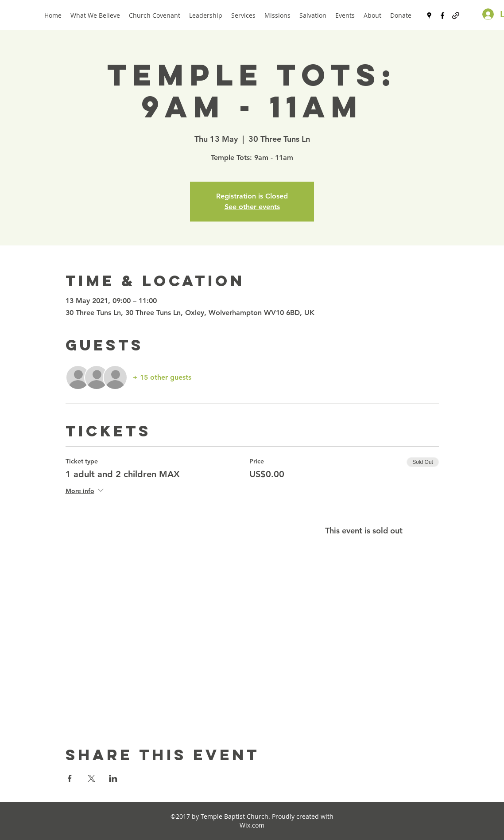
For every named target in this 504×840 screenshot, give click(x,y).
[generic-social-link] (456, 16)
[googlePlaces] (429, 16)
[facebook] (442, 16)
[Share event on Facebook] (70, 778)
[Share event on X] (91, 778)
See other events (252, 207)
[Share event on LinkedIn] (113, 778)
